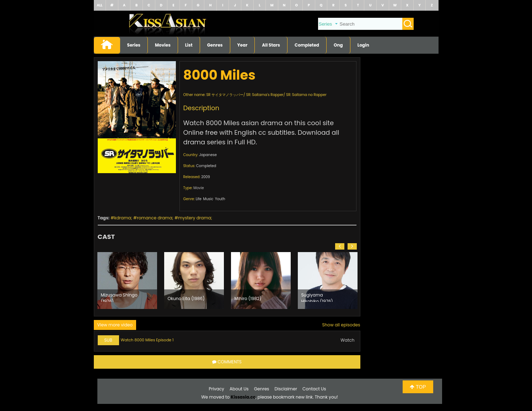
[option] (127, 281)
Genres (215, 45)
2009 (206, 177)
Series (134, 45)
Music (208, 199)
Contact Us (314, 389)
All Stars (271, 45)
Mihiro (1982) (248, 298)
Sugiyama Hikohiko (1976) (317, 297)
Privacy (217, 389)
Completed (307, 45)
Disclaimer (286, 389)
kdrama (122, 218)
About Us (239, 389)
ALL (100, 5)
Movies (163, 45)
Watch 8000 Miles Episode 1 (147, 340)
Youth (220, 199)
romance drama (154, 218)
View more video (115, 325)
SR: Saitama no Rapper (306, 95)
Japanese (208, 155)
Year (243, 45)
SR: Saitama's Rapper (265, 95)
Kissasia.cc (243, 397)
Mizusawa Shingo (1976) (119, 297)
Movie (198, 188)
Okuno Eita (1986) (186, 298)
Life (199, 199)
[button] (340, 246)
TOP (418, 387)
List (189, 45)
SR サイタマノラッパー (225, 95)
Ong (338, 45)
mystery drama (195, 218)
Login (363, 45)
